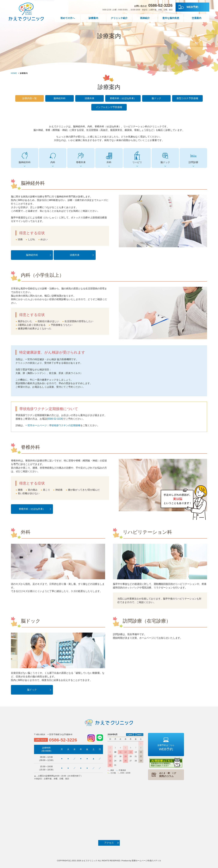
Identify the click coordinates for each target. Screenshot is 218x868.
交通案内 (197, 18)
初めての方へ (68, 18)
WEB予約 (192, 7)
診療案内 (93, 18)
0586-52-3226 (55, 419)
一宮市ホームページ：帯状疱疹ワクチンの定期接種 (53, 425)
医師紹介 (145, 18)
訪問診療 (193, 157)
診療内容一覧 (30, 98)
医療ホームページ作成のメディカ (146, 861)
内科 (53, 157)
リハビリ (137, 157)
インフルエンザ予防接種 (109, 107)
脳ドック (156, 98)
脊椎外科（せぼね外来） (123, 98)
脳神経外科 (60, 98)
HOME (14, 73)
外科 (109, 157)
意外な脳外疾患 (171, 18)
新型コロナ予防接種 (187, 98)
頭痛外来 (90, 98)
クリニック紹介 (119, 18)
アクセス (109, 843)
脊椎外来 (81, 157)
